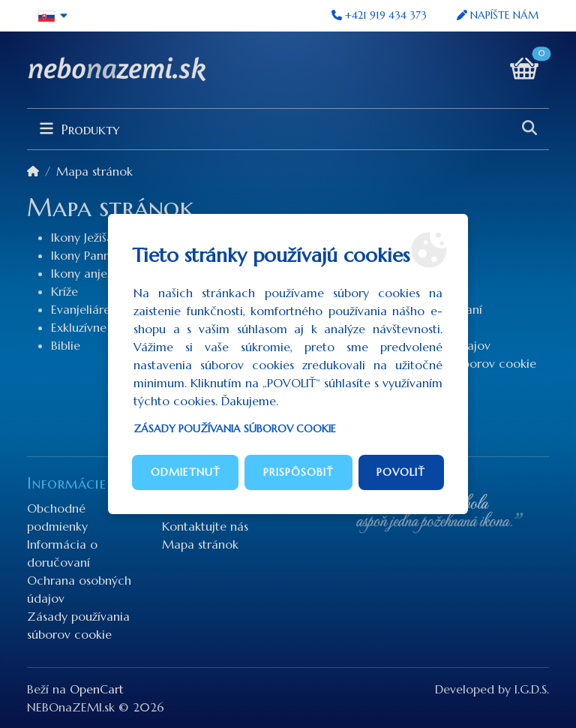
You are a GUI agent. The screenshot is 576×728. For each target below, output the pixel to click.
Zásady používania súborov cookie (235, 429)
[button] (53, 16)
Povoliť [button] (401, 472)
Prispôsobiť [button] (298, 472)
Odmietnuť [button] (186, 472)
